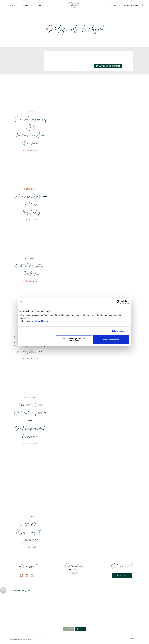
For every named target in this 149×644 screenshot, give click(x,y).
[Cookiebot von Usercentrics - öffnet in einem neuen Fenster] (118, 302)
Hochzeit (30, 112)
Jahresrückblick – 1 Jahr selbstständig (30, 204)
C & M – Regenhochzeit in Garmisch (30, 532)
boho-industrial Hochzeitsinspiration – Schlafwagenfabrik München (30, 420)
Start (13, 5)
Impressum (13, 640)
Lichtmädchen (30, 189)
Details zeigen (118, 331)
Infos (40, 5)
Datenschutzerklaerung (24, 640)
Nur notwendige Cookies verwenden (74, 340)
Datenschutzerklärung (38, 321)
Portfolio (27, 5)
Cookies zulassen (111, 340)
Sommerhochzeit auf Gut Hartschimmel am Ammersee (30, 131)
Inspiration (30, 397)
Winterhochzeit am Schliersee (30, 270)
